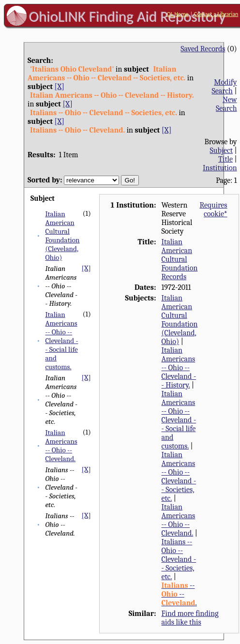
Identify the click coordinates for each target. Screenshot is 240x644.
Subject (221, 150)
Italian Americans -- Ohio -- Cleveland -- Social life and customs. (61, 341)
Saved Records (203, 49)
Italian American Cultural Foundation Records (179, 259)
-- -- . (179, 594)
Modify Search (224, 87)
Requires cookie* (213, 210)
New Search (226, 104)
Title (225, 159)
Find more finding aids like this (190, 618)
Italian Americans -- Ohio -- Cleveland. (61, 446)
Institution (220, 168)
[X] (60, 87)
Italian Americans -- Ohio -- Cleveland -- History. (179, 368)
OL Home (178, 14)
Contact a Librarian (216, 14)
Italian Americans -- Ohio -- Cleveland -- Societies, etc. (179, 477)
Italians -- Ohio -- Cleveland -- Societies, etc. (179, 559)
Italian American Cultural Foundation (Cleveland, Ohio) (62, 236)
